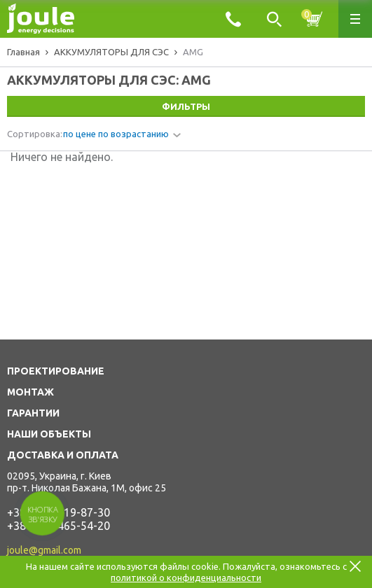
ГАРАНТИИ (33, 413)
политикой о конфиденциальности (186, 577)
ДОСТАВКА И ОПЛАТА (63, 455)
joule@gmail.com (44, 550)
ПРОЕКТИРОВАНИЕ (56, 371)
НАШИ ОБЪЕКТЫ (49, 434)
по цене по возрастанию (116, 134)
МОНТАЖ (30, 392)
